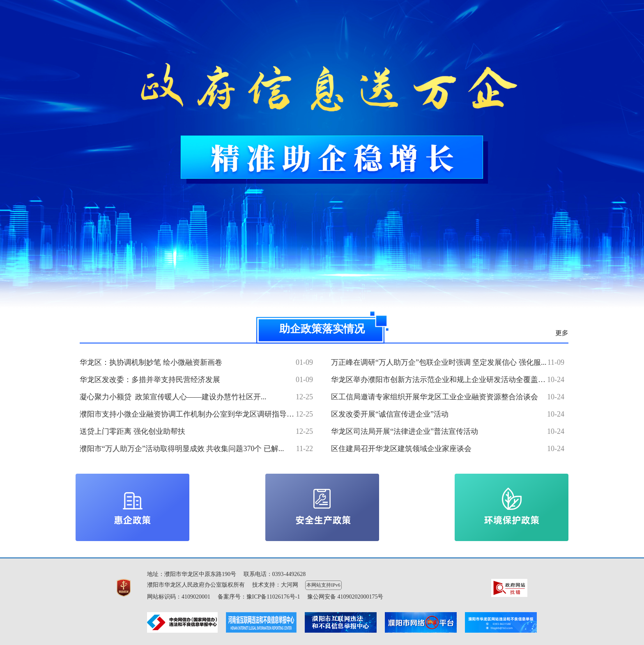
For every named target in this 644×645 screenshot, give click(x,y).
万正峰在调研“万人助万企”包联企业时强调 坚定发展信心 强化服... (439, 362)
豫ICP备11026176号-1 (273, 597)
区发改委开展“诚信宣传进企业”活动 (390, 414)
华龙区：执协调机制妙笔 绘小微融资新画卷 (151, 362)
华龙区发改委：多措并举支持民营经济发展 (150, 380)
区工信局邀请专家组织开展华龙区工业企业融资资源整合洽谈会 (435, 397)
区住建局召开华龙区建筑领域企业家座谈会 (401, 449)
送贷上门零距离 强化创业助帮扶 (132, 431)
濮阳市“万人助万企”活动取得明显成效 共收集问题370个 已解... (182, 449)
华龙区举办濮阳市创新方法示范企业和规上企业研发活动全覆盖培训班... (448, 380)
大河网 (290, 585)
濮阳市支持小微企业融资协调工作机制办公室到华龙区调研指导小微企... (197, 414)
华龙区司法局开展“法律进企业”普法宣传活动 (405, 431)
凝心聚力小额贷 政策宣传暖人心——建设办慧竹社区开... (173, 397)
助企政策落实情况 (322, 329)
